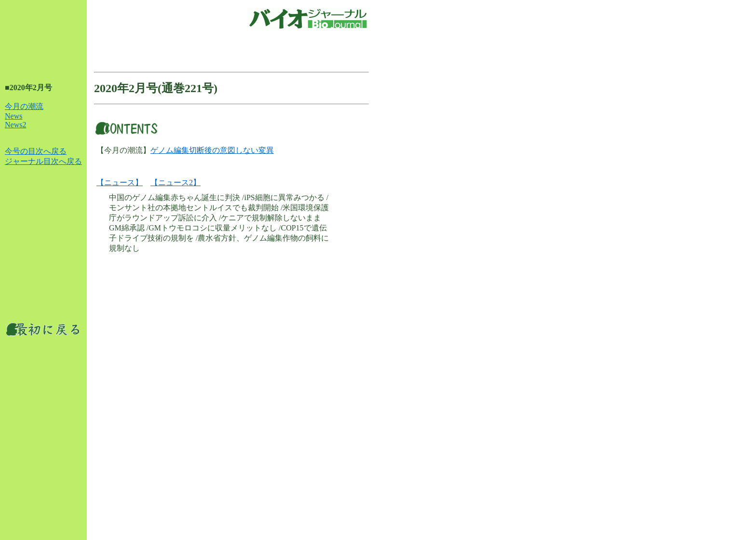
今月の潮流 (24, 106)
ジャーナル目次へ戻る (43, 161)
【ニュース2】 (175, 182)
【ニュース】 (120, 182)
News (13, 116)
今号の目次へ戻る (36, 151)
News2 (15, 125)
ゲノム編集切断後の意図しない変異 (212, 150)
